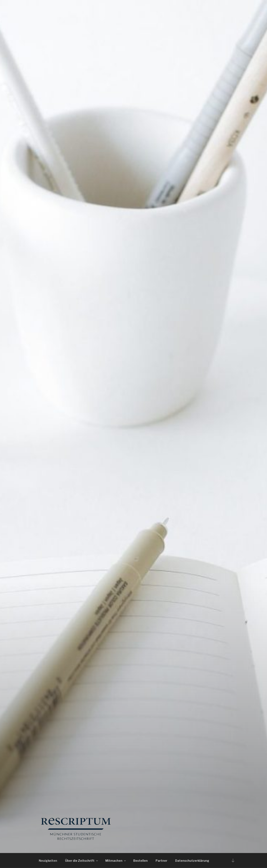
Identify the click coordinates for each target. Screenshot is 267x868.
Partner (161, 861)
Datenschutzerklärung (192, 861)
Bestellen (140, 861)
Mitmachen (116, 861)
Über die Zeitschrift (82, 861)
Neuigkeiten (48, 861)
